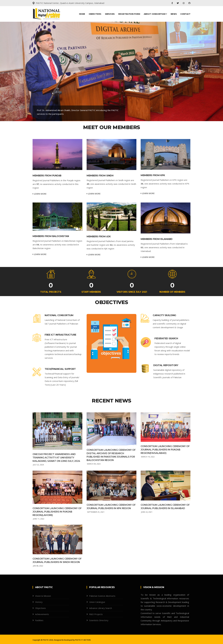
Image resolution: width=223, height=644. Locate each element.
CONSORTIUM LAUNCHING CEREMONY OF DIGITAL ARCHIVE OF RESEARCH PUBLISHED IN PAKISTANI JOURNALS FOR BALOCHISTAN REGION (111, 455)
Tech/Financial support (60, 369)
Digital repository (166, 365)
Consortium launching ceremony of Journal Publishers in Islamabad (165, 507)
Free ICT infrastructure (60, 335)
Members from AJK (99, 237)
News (174, 14)
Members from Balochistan (51, 236)
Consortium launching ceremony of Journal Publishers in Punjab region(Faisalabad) (165, 450)
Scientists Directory (99, 620)
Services (110, 14)
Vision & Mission (43, 596)
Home (82, 14)
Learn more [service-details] (40, 194)
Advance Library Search (101, 608)
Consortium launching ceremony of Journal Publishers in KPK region (111, 507)
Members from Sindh (100, 176)
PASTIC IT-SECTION (83, 640)
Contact (185, 14)
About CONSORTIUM (155, 14)
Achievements (42, 614)
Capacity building (164, 315)
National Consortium (59, 315)
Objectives (95, 14)
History (39, 602)
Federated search (166, 338)
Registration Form (129, 14)
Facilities (39, 620)
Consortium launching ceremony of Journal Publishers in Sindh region (57, 560)
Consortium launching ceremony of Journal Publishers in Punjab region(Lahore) (57, 512)
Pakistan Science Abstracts (102, 596)
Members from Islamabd (157, 239)
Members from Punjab (47, 176)
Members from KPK (153, 175)
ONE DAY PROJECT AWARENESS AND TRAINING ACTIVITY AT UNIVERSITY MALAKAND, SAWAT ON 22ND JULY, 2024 (56, 458)
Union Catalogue (97, 602)
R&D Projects (96, 614)
